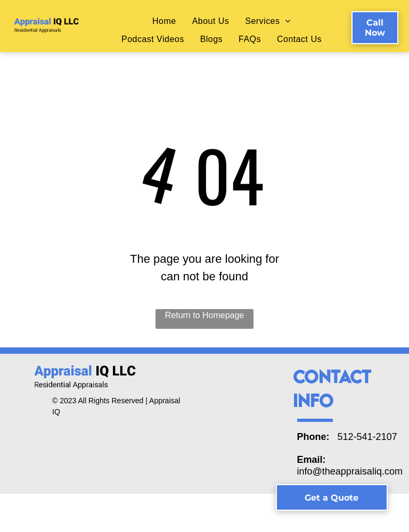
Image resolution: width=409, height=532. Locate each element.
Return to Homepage (205, 315)
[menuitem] (164, 21)
